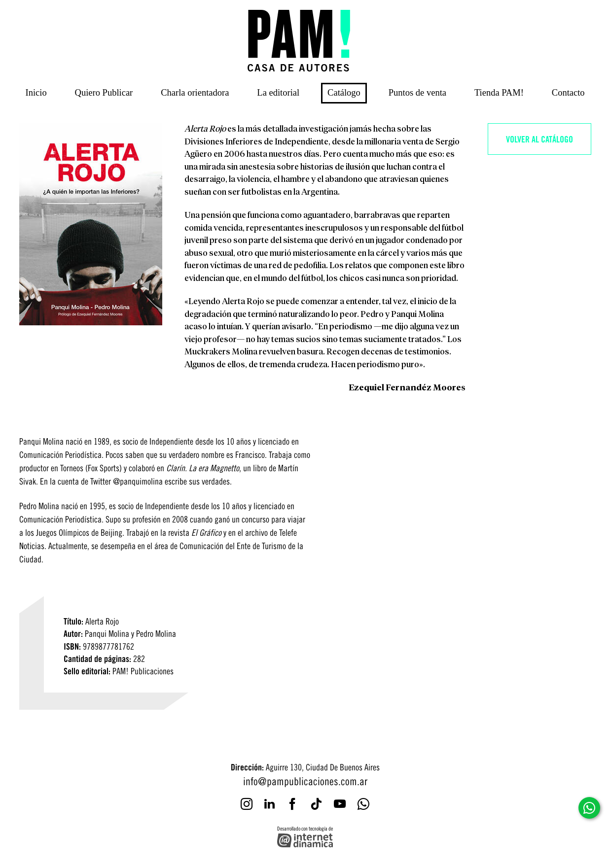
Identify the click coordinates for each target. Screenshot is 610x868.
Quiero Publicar (104, 93)
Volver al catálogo (539, 139)
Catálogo (344, 93)
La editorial (278, 93)
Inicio (36, 93)
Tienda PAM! (499, 93)
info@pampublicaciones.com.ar (305, 780)
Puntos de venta (417, 93)
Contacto (568, 93)
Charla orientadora (195, 93)
